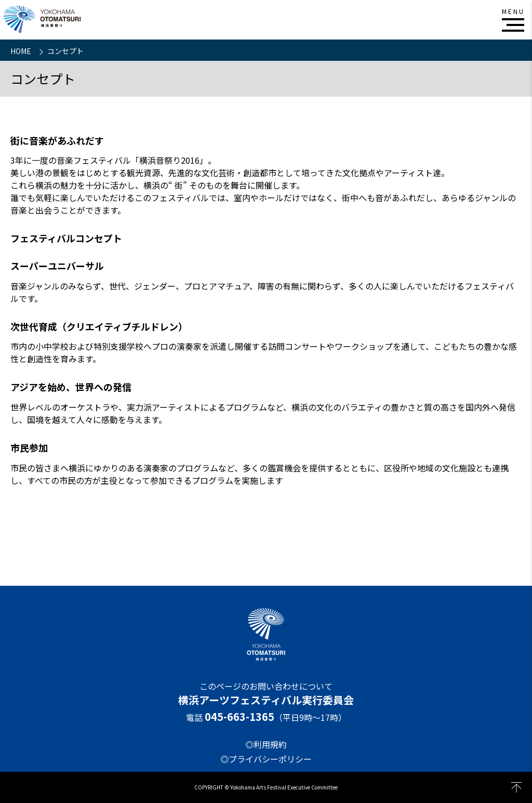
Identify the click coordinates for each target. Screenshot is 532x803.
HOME (22, 51)
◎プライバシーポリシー (266, 759)
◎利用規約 (266, 744)
